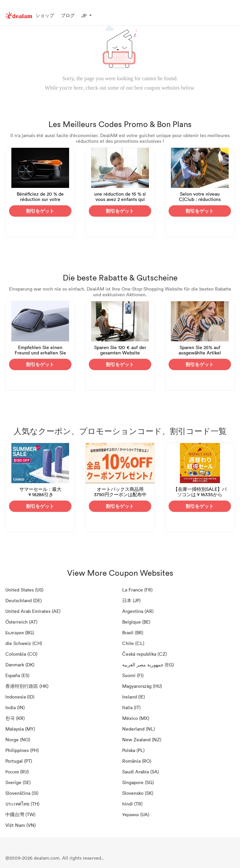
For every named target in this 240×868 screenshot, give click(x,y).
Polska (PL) (133, 750)
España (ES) (17, 675)
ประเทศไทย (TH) (22, 804)
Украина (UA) (136, 814)
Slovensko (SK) (138, 793)
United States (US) (24, 590)
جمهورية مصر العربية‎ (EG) (148, 665)
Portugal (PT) (19, 761)
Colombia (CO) (21, 654)
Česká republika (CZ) (145, 654)
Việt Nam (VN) (21, 825)
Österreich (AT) (21, 622)
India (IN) (15, 707)
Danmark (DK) (20, 665)
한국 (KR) (15, 718)
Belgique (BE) (136, 622)
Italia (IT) (131, 707)
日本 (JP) (131, 600)
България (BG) (20, 632)
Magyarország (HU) (142, 686)
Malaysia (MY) (20, 729)
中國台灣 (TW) (20, 814)
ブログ (68, 15)
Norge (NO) (18, 739)
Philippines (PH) (22, 750)
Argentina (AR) (138, 611)
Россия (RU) (17, 772)
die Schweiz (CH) (24, 643)
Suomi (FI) (133, 675)
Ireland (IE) (134, 697)
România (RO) (137, 761)
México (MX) (136, 718)
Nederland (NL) (139, 729)
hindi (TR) (132, 804)
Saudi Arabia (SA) (141, 772)
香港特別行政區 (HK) (27, 686)
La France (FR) (137, 590)
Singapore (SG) (138, 782)
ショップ (45, 15)
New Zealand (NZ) (142, 739)
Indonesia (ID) (20, 697)
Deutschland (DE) (24, 600)
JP (84, 16)
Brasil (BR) (133, 632)
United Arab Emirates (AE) (33, 611)
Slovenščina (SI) (22, 793)
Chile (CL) (133, 643)
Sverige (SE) (18, 782)
